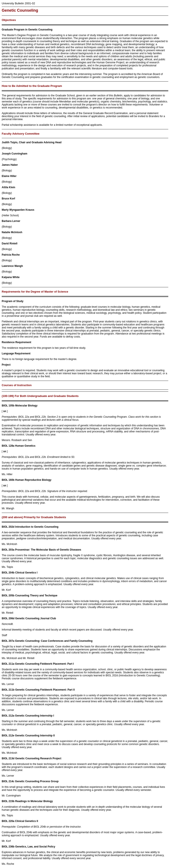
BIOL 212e (8, 736)
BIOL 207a (8, 641)
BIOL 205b (8, 596)
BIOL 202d (8, 527)
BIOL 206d (8, 618)
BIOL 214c (8, 781)
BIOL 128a (8, 446)
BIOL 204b (8, 573)
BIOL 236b (8, 847)
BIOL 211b (8, 690)
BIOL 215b (8, 801)
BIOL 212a (8, 716)
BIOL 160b (8, 480)
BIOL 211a (8, 664)
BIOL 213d (8, 758)
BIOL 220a (8, 821)
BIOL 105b (8, 406)
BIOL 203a (8, 550)
